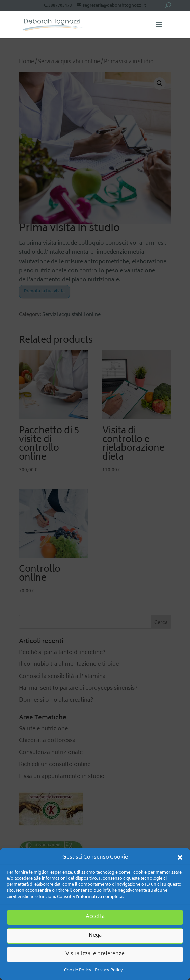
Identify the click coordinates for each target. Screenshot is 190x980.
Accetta (95, 917)
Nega (95, 936)
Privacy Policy (109, 970)
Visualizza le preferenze (95, 954)
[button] (180, 857)
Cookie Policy (78, 970)
